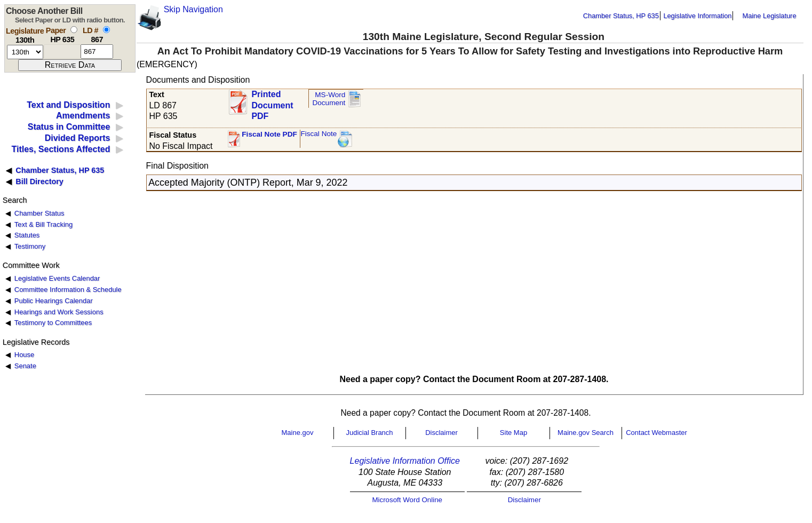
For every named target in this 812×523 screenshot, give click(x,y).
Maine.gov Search (586, 433)
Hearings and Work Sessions (59, 312)
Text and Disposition (68, 105)
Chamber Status (39, 213)
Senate (25, 366)
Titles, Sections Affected (61, 149)
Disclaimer (441, 433)
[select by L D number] (106, 30)
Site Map (514, 433)
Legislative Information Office (405, 461)
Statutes (27, 235)
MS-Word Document (329, 99)
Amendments (83, 116)
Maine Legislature (769, 16)
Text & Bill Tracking (43, 224)
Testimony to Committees (53, 323)
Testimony (30, 246)
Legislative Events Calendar (57, 278)
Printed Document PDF (272, 102)
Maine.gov (298, 433)
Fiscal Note (319, 134)
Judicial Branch (369, 433)
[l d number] (97, 51)
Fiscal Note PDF (269, 134)
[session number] (25, 52)
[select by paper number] (74, 30)
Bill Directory (39, 181)
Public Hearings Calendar (54, 301)
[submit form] (70, 65)
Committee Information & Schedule (68, 290)
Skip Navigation (193, 9)
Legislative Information (697, 16)
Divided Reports (78, 138)
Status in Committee (69, 127)
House (24, 355)
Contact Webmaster (656, 433)
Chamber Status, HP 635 (621, 16)
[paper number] (62, 51)
